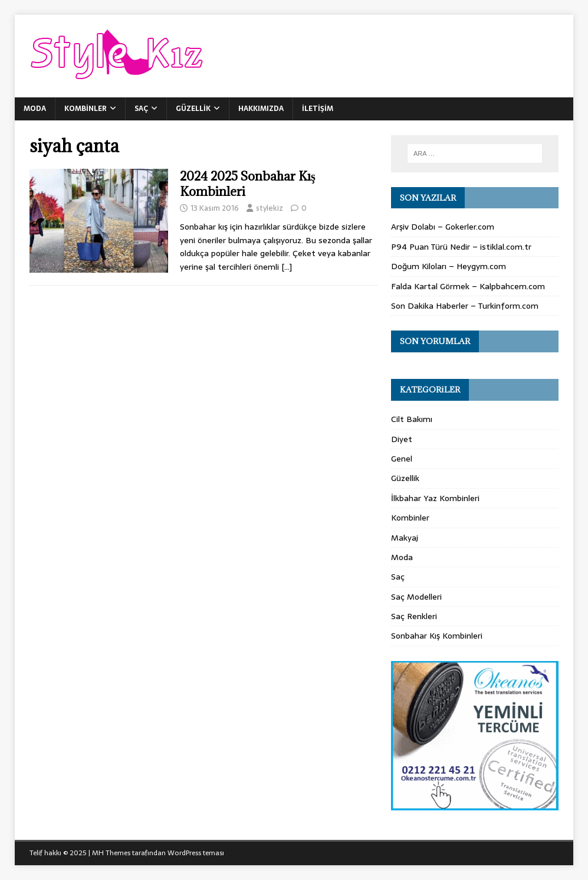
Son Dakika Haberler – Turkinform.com (465, 306)
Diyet (402, 439)
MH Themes (111, 853)
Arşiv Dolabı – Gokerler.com (443, 227)
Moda (35, 109)
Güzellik (193, 109)
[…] (287, 267)
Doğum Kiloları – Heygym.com (449, 266)
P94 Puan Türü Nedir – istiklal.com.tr (461, 247)
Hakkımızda (261, 109)
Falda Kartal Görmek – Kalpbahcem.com (468, 286)
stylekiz (270, 208)
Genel (402, 459)
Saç (141, 109)
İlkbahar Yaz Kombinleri (435, 498)
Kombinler (86, 109)
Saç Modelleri (416, 597)
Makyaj (405, 538)
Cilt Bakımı (412, 419)
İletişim (318, 109)
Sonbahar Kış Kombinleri (437, 636)
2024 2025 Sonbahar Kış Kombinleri (248, 184)
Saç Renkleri (414, 616)
